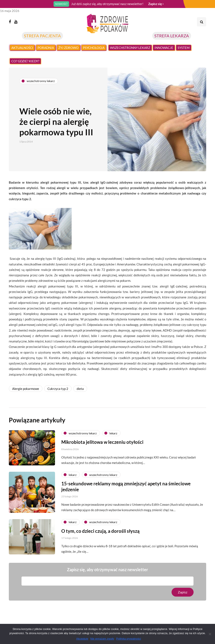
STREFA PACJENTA (42, 36)
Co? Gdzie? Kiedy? (25, 61)
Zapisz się (156, 4)
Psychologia (94, 48)
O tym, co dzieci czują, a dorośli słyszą (100, 536)
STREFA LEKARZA (172, 36)
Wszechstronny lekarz (130, 48)
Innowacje (164, 48)
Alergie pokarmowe (26, 389)
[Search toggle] (202, 22)
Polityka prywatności (128, 639)
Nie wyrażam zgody (102, 639)
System (184, 48)
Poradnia (46, 48)
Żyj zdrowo (68, 48)
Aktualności (22, 48)
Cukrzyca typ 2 (58, 389)
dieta (80, 389)
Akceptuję (82, 639)
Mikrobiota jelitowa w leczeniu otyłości (102, 447)
